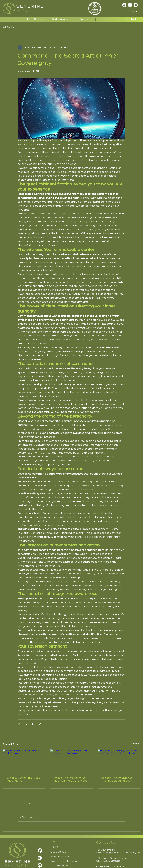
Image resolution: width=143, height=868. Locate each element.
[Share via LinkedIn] (33, 724)
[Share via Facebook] (19, 724)
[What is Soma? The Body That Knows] (24, 761)
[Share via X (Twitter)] (26, 724)
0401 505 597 (109, 850)
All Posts (8, 27)
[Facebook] (124, 5)
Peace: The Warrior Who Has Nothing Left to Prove (71, 779)
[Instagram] (130, 5)
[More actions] (124, 47)
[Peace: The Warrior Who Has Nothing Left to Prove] (72, 761)
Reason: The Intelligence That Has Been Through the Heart (117, 779)
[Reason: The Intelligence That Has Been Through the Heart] (119, 761)
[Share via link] (40, 724)
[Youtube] (136, 5)
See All (137, 744)
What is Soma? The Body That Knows (23, 779)
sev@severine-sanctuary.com (124, 853)
